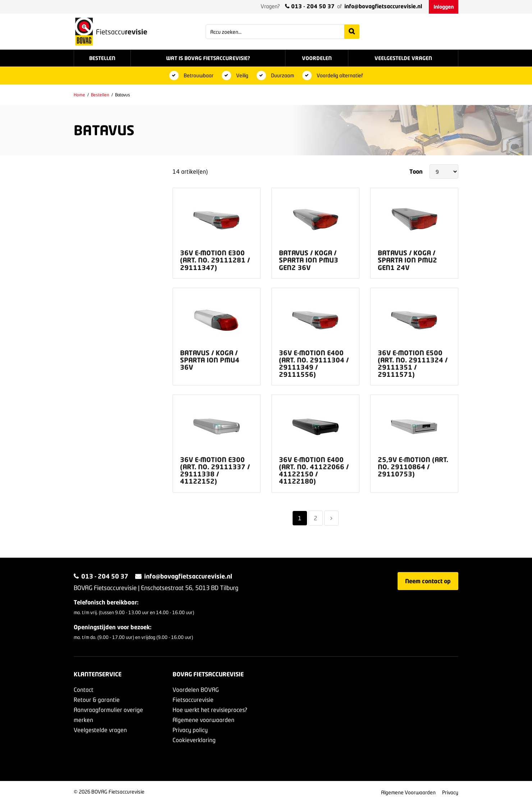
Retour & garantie (97, 700)
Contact (84, 689)
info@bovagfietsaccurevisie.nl (383, 6)
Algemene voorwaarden (203, 720)
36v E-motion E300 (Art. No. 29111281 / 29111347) (215, 260)
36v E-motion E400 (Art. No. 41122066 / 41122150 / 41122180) (314, 470)
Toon (416, 171)
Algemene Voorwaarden (408, 792)
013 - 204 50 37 (313, 6)
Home (79, 95)
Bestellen (100, 95)
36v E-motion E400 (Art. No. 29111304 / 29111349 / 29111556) (314, 364)
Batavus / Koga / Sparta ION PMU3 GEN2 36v (309, 260)
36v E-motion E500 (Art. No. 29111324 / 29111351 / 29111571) (413, 364)
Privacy (450, 792)
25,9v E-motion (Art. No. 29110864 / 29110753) (413, 467)
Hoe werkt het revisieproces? (210, 710)
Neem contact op (428, 581)
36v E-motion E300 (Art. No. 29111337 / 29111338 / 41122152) (215, 470)
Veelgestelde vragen (100, 730)
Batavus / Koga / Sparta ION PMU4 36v (210, 360)
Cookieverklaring (194, 740)
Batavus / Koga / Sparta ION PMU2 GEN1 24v (407, 260)
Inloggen (444, 7)
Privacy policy (190, 730)
